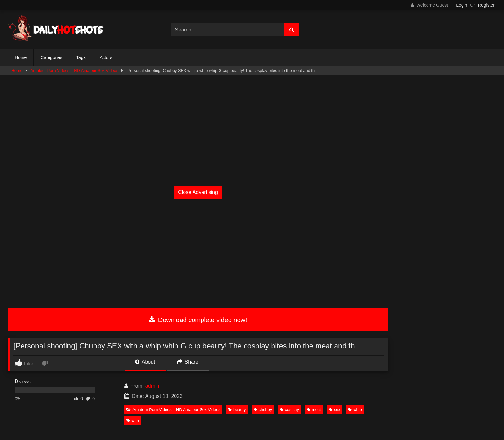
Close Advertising (198, 192)
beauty (237, 410)
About (145, 362)
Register (486, 5)
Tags (81, 57)
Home (21, 57)
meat (314, 410)
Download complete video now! (198, 320)
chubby (263, 410)
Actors (106, 57)
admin (152, 386)
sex (335, 410)
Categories (51, 57)
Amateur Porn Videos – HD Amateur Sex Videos (74, 70)
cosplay (289, 410)
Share (188, 362)
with (133, 421)
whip (355, 410)
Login (462, 5)
